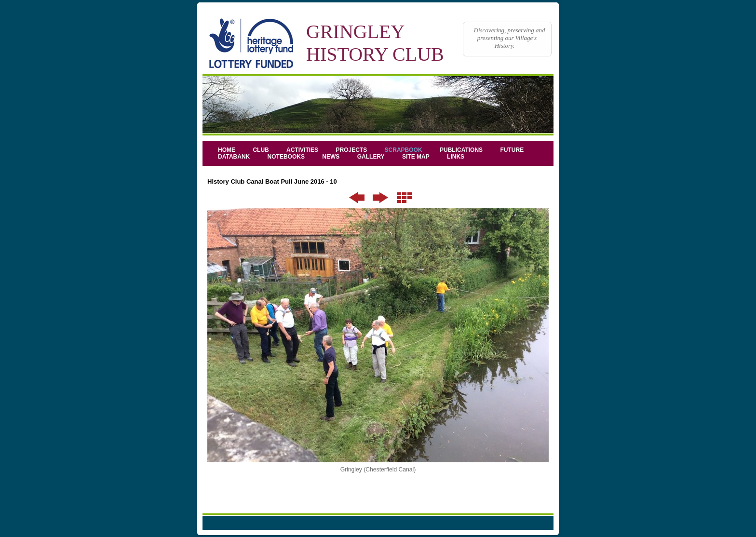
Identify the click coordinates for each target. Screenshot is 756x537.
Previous (357, 198)
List (404, 198)
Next (381, 198)
